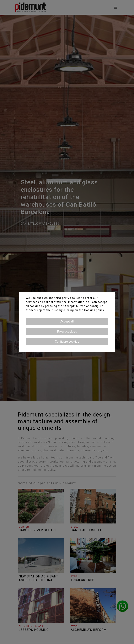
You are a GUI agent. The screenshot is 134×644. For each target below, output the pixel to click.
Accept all (67, 322)
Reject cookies (67, 332)
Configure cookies (67, 342)
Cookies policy (94, 310)
